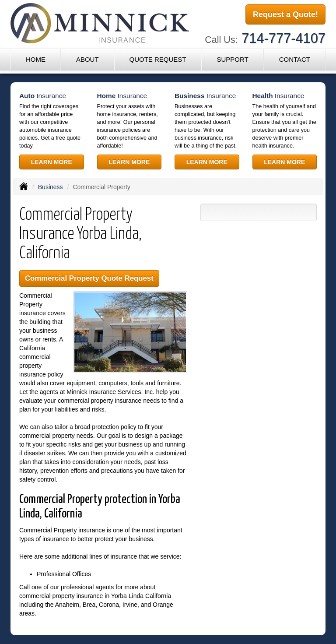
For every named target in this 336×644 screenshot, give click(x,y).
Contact (295, 59)
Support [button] (232, 59)
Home (36, 59)
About (87, 59)
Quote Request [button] (157, 59)
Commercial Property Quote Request (89, 278)
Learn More (52, 162)
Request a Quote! (285, 14)
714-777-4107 (283, 38)
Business (51, 187)
